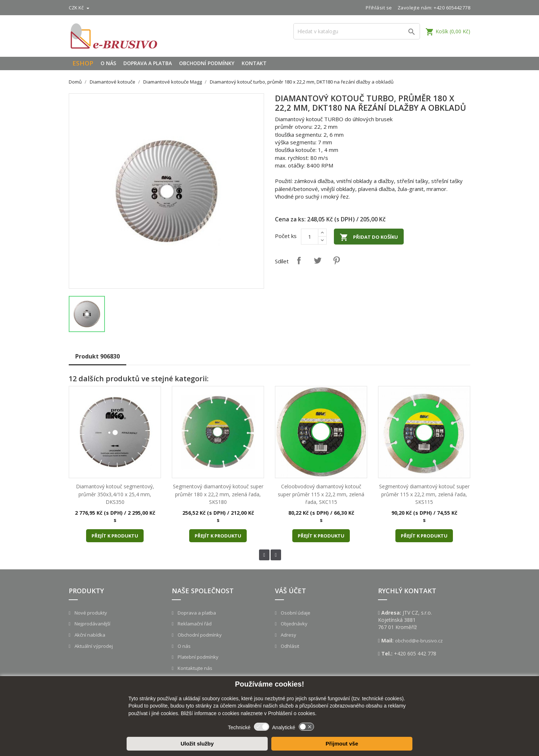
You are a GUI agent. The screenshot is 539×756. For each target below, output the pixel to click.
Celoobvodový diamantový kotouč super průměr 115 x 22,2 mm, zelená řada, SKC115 (321, 494)
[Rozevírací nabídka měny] (80, 8)
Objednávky (294, 624)
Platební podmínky (198, 657)
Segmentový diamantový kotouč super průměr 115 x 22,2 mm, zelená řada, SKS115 (424, 494)
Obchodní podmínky (207, 63)
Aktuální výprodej (93, 646)
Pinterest (336, 260)
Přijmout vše (342, 744)
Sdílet (299, 260)
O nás (108, 63)
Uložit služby (197, 744)
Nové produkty (90, 613)
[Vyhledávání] (357, 31)
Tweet (318, 260)
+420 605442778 (452, 8)
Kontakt (254, 63)
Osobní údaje (295, 613)
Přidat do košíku (369, 237)
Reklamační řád (194, 624)
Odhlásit (289, 646)
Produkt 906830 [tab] (97, 356)
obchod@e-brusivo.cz (419, 641)
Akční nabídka (89, 635)
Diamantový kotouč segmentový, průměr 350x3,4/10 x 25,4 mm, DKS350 (115, 494)
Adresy (288, 635)
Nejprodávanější (92, 624)
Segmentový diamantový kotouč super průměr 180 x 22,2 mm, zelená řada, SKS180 (218, 494)
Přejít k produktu (115, 536)
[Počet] (310, 237)
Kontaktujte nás (194, 668)
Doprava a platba (148, 63)
